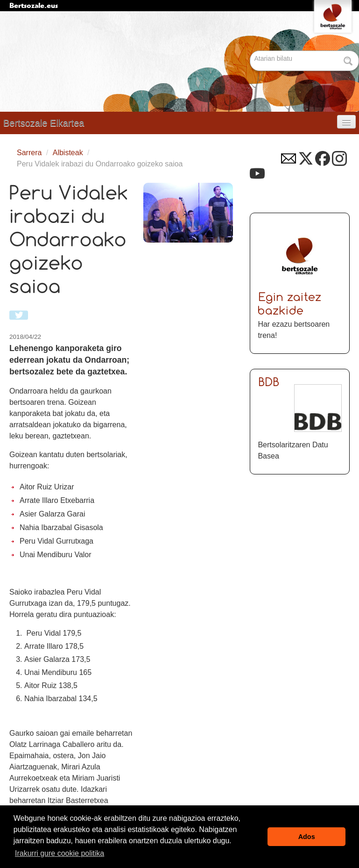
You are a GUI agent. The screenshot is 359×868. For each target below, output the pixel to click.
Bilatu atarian (251, 51)
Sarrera (29, 153)
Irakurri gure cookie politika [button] (60, 853)
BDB (269, 383)
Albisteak (68, 153)
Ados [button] (307, 837)
